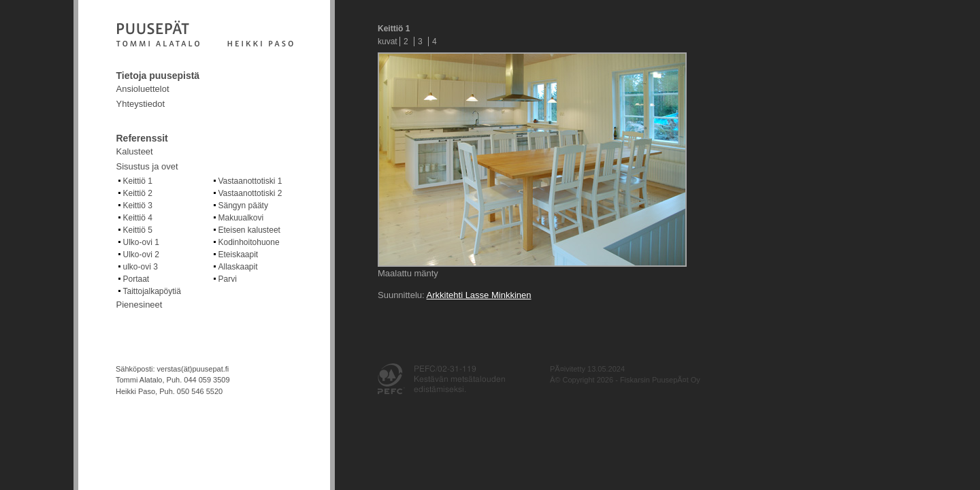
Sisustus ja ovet (147, 166)
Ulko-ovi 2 (141, 255)
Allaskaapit (238, 267)
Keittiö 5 (138, 230)
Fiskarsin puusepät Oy (205, 35)
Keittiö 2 (138, 193)
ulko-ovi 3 (141, 267)
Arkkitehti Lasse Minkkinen (479, 295)
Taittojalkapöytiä (152, 291)
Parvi (228, 279)
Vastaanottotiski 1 (250, 181)
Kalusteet (135, 151)
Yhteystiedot (141, 104)
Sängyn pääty (243, 206)
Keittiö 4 (138, 218)
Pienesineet (140, 305)
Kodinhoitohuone (249, 242)
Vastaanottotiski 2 (250, 193)
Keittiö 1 (138, 181)
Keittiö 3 (138, 206)
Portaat (136, 279)
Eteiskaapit (239, 255)
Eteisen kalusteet (249, 230)
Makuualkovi (241, 218)
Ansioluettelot (143, 89)
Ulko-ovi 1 (141, 242)
